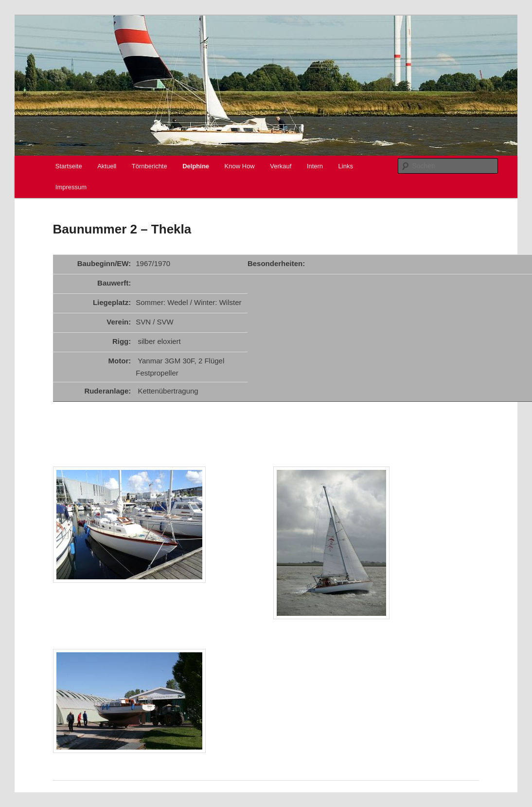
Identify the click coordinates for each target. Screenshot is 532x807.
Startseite (69, 166)
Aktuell (107, 166)
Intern (315, 166)
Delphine (196, 166)
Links (346, 166)
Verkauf (281, 166)
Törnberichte (150, 166)
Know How (240, 166)
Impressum (71, 187)
